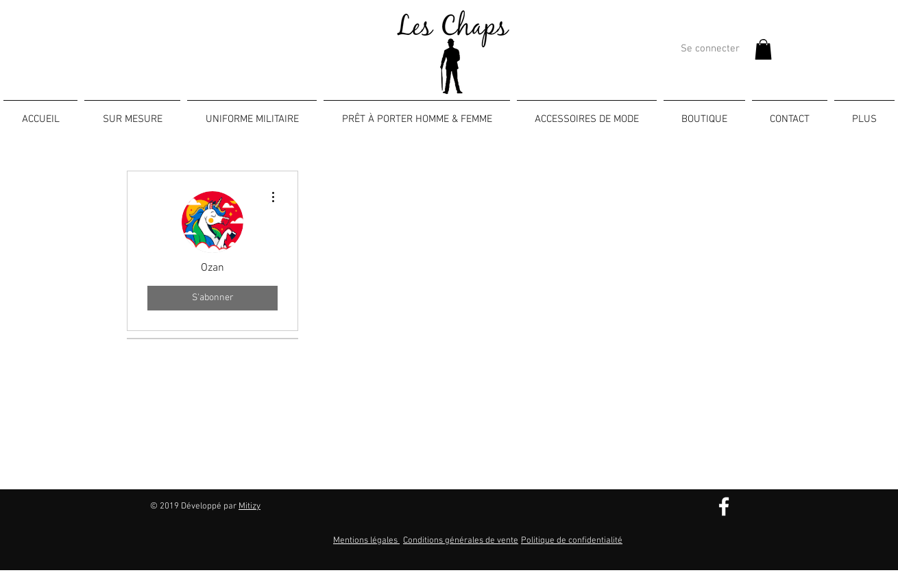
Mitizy (250, 506)
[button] (763, 49)
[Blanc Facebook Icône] (724, 506)
